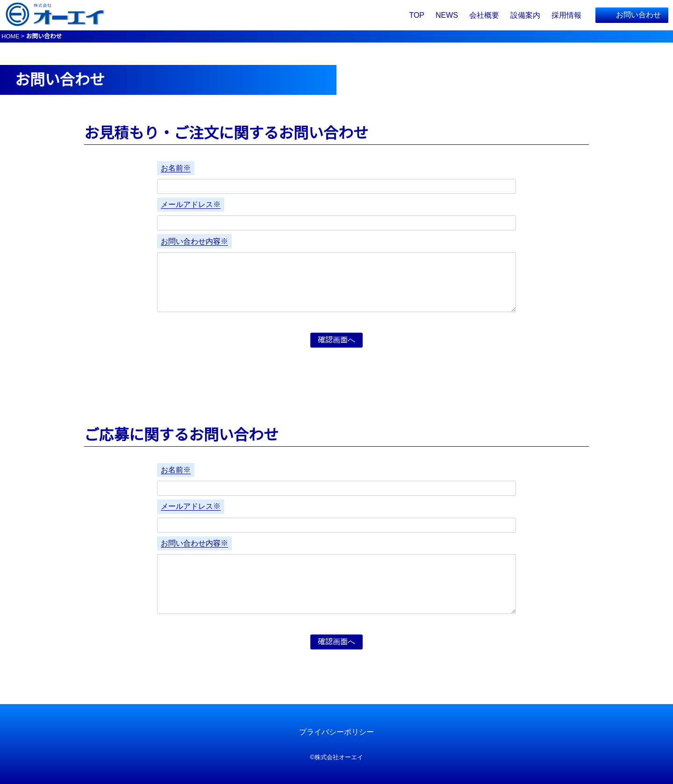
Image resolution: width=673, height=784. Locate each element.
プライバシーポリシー (336, 732)
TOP (417, 15)
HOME (10, 36)
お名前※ (176, 168)
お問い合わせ (638, 15)
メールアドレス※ (191, 204)
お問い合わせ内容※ (194, 241)
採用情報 (566, 15)
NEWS (447, 15)
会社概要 (484, 15)
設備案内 (525, 15)
